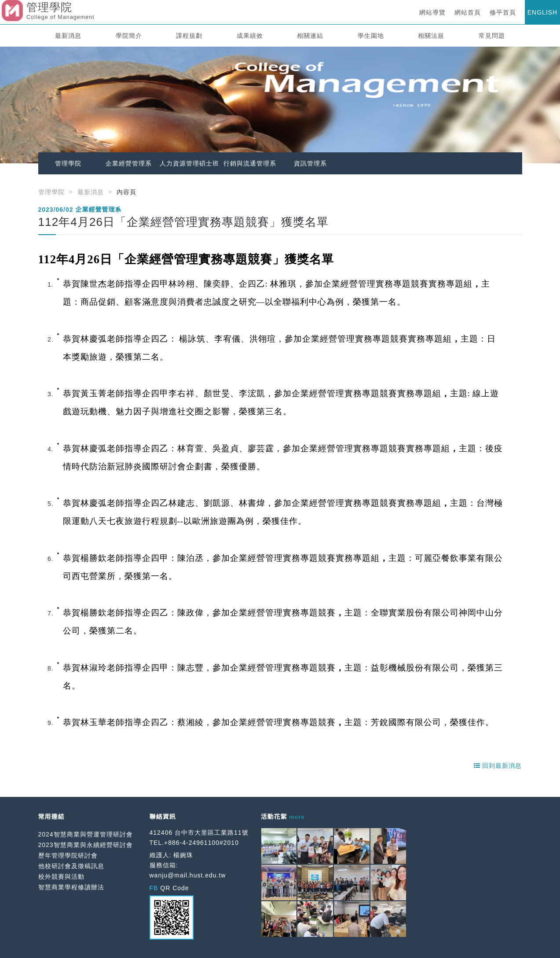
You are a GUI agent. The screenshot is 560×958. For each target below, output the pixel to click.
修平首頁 (503, 12)
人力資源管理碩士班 (189, 163)
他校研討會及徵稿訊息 (71, 866)
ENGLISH (542, 12)
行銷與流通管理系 (250, 163)
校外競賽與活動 (61, 877)
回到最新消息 (498, 766)
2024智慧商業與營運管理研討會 (86, 834)
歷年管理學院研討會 (68, 855)
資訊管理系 (310, 163)
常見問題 (492, 36)
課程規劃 (189, 36)
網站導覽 (432, 12)
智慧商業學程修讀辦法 (71, 887)
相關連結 (310, 36)
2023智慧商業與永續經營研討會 (86, 845)
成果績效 (250, 36)
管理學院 (68, 163)
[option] (280, 105)
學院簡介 (129, 36)
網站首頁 (468, 12)
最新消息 (68, 36)
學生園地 (371, 36)
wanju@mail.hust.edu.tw (188, 875)
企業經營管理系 (129, 163)
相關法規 (431, 36)
